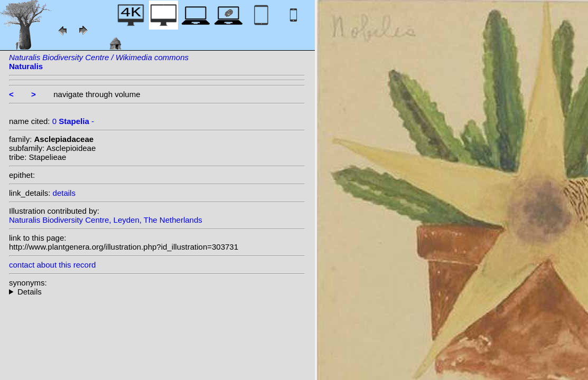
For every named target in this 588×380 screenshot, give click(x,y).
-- (157, 292)
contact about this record (52, 265)
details (64, 193)
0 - (73, 121)
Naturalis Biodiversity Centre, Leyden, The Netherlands (106, 220)
